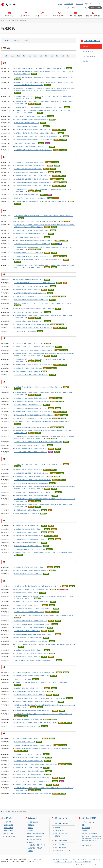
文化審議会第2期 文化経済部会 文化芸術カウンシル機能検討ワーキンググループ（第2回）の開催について (43, 714)
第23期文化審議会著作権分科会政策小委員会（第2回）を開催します (33, 130)
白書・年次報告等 (60, 847)
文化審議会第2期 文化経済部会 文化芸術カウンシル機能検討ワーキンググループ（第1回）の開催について (43, 749)
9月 (24, 56)
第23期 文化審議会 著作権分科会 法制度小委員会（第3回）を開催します (34, 241)
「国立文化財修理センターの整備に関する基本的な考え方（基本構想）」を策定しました (38, 107)
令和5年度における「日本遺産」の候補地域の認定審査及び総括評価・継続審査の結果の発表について (42, 422)
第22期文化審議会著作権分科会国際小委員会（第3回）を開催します (33, 794)
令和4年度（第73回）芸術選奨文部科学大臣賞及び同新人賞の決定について (35, 660)
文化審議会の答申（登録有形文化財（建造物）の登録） (29, 162)
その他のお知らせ (88, 51)
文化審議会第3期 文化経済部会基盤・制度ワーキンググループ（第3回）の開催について (38, 136)
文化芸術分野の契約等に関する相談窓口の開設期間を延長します (32, 676)
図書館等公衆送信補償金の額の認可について (26, 593)
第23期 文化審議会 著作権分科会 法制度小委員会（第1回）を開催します (34, 415)
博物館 (30, 842)
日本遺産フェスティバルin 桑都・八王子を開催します (29, 312)
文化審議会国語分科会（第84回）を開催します (27, 532)
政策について (33, 818)
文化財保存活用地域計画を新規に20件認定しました (28, 126)
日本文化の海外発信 (89, 56)
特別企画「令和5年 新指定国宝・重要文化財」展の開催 (29, 758)
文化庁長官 (8, 822)
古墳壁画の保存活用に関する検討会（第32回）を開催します (31, 621)
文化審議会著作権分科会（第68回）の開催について (28, 470)
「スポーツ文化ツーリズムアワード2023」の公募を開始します (31, 375)
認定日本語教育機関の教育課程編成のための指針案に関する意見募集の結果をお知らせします (40, 68)
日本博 (30, 851)
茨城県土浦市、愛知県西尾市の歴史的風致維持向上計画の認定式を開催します (35, 133)
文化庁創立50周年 (10, 836)
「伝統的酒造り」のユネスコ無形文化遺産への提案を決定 (30, 628)
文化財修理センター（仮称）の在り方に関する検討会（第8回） (32, 230)
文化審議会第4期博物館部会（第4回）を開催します (28, 720)
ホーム (5, 21)
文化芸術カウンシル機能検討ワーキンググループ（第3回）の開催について (35, 672)
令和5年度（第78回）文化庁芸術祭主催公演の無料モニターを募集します (34, 309)
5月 (46, 56)
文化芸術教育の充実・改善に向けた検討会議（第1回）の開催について (33, 412)
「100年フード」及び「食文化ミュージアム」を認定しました (31, 653)
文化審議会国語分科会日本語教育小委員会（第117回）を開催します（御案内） (36, 723)
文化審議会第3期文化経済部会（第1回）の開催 (27, 526)
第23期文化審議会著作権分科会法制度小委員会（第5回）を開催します (33, 140)
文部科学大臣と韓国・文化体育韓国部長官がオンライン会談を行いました (34, 492)
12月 (6, 56)
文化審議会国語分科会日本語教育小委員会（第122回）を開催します (33, 176)
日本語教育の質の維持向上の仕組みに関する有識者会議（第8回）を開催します (36, 764)
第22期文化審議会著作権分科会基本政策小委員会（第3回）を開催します (34, 634)
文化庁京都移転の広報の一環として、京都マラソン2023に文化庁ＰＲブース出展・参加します (40, 698)
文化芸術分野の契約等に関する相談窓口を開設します (29, 761)
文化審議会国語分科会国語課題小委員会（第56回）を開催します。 (32, 778)
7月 (35, 56)
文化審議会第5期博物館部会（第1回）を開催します (28, 368)
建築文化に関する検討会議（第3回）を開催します (28, 546)
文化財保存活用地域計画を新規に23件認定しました (28, 405)
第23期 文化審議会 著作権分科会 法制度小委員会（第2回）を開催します (34, 350)
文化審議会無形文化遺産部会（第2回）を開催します (29, 650)
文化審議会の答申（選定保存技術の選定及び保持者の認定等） (31, 398)
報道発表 (85, 46)
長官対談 (85, 61)
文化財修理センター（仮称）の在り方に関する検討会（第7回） (32, 286)
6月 (41, 56)
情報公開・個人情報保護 (89, 834)
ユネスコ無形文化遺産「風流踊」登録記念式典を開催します (31, 452)
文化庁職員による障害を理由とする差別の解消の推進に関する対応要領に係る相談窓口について (92, 839)
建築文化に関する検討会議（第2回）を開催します (28, 574)
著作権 (30, 831)
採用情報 (84, 831)
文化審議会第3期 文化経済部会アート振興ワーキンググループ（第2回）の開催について (38, 387)
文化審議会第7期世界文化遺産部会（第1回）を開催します (30, 567)
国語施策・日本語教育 (35, 836)
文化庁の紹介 (8, 818)
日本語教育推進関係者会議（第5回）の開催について (29, 253)
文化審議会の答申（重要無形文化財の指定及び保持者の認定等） (32, 402)
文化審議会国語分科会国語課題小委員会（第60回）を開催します (32, 427)
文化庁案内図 (8, 828)
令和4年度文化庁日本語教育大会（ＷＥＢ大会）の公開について (32, 589)
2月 (63, 56)
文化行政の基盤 (33, 822)
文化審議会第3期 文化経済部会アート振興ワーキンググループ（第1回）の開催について (38, 464)
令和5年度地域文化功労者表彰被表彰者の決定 (27, 195)
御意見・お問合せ (95, 8)
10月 (18, 56)
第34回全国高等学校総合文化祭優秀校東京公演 (27, 371)
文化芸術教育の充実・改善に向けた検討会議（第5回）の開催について (33, 150)
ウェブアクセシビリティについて (63, 862)
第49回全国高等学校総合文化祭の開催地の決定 (27, 543)
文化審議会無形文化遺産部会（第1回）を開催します (29, 529)
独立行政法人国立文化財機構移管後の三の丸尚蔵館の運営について (32, 624)
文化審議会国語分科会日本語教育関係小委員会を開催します (31, 539)
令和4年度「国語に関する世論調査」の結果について (29, 280)
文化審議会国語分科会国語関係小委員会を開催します (29, 536)
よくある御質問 (69, 4)
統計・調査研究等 (60, 845)
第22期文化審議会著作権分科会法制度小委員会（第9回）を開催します (33, 745)
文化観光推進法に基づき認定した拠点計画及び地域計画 (29, 771)
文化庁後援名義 (87, 845)
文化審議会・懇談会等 (35, 848)
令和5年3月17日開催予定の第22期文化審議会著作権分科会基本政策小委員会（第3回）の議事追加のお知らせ (44, 615)
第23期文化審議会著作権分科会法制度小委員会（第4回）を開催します (33, 182)
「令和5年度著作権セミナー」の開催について (27, 513)
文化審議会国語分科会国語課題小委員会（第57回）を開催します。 (32, 711)
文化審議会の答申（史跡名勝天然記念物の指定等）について (31, 234)
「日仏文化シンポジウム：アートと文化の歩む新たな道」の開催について (34, 347)
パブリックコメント (88, 822)
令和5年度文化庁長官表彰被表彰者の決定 (25, 143)
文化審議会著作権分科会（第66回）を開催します (28, 738)
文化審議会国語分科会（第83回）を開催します (27, 657)
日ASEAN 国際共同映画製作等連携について (27, 123)
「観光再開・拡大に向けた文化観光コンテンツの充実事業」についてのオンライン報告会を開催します (42, 683)
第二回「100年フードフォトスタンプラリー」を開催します (30, 198)
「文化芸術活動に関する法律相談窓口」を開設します (29, 343)
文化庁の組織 (8, 825)
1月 (68, 56)
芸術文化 (31, 825)
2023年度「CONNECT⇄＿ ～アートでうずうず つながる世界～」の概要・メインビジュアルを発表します (43, 303)
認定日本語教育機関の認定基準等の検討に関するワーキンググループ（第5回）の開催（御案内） (41, 202)
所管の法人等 (8, 831)
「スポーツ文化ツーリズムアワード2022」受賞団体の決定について (33, 781)
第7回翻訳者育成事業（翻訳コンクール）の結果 (27, 726)
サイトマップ (79, 4)
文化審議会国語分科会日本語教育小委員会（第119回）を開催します (33, 480)
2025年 (7, 40)
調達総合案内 (86, 828)
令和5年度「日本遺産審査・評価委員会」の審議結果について (31, 147)
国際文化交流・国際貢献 (36, 834)
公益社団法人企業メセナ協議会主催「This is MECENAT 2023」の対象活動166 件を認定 (38, 442)
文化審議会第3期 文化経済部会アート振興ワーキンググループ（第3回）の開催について (38, 260)
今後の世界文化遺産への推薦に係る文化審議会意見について (31, 449)
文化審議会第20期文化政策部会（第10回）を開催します (30, 785)
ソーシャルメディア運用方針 (83, 862)
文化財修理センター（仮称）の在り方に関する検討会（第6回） (32, 602)
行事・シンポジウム (61, 818)
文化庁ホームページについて (78, 859)
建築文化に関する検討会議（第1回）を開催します (28, 638)
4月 (52, 56)
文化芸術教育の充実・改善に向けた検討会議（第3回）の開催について (33, 328)
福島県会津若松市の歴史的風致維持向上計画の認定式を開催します (32, 496)
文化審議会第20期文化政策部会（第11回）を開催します (30, 695)
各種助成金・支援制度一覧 (37, 845)
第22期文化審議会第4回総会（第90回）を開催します (29, 688)
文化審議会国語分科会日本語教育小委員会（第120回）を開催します (33, 418)
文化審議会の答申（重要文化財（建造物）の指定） (28, 169)
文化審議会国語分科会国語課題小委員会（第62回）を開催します (32, 179)
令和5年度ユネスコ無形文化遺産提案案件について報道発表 (30, 116)
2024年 (16, 40)
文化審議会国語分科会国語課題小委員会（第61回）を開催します (32, 324)
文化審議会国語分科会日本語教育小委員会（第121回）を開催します (33, 296)
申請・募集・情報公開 (89, 818)
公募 (83, 825)
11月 (12, 56)
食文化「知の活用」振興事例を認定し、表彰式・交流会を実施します (33, 608)
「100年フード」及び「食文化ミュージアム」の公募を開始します (32, 244)
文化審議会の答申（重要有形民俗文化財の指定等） (28, 754)
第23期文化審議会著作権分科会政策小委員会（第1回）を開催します (33, 186)
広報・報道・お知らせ (14, 21)
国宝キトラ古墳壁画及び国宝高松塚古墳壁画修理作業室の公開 (31, 119)
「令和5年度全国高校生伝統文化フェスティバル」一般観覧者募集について (35, 283)
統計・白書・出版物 (61, 841)
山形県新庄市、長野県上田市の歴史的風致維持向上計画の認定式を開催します (35, 702)
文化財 (30, 828)
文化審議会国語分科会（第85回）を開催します (27, 290)
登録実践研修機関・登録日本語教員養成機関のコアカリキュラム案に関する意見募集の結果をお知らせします (44, 77)
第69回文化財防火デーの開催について (25, 742)
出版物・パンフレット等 (62, 850)
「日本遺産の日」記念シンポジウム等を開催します (28, 768)
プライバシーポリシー (95, 859)
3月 (57, 56)
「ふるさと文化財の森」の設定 (23, 679)
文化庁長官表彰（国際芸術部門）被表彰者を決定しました (30, 293)
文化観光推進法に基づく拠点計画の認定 (25, 331)
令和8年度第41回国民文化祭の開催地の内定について (29, 237)
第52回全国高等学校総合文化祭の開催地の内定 (27, 510)
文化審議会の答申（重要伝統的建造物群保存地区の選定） (30, 165)
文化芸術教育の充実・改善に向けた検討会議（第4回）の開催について (33, 256)
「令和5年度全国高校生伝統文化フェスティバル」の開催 (30, 549)
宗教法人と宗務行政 (35, 839)
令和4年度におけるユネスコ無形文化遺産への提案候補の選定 (31, 641)
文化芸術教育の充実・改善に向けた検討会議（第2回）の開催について (33, 365)
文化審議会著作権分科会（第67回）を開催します (28, 605)
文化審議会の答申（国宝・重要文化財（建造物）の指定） (30, 477)
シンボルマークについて (12, 834)
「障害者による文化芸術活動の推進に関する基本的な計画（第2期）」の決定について (38, 586)
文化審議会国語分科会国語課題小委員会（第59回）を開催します (32, 473)
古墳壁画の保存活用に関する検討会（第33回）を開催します (31, 172)
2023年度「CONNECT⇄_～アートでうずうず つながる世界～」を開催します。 (36, 221)
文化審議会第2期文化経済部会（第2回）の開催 (27, 631)
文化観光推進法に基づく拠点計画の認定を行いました (29, 774)
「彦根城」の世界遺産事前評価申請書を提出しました (29, 321)
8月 (30, 56)
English (60, 4)
